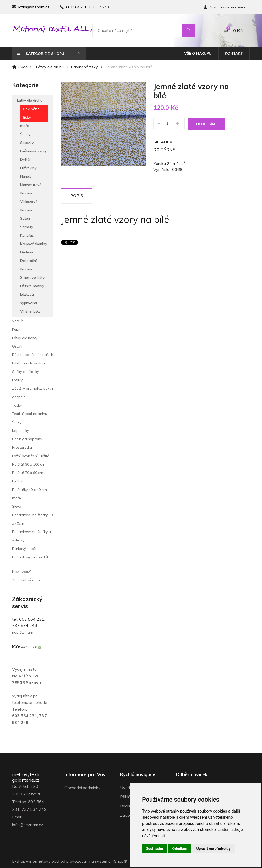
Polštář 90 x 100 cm (29, 464)
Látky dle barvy (25, 338)
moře (25, 126)
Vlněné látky (30, 311)
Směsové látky (32, 277)
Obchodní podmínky (83, 788)
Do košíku (206, 124)
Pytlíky (17, 380)
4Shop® (119, 861)
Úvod (20, 67)
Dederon (27, 252)
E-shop (19, 861)
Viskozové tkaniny (29, 206)
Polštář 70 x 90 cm (28, 473)
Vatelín (18, 321)
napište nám (23, 632)
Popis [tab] (77, 196)
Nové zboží (21, 572)
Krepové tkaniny (34, 244)
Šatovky (27, 143)
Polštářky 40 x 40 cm (29, 490)
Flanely (26, 176)
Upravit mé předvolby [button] (213, 849)
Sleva (17, 506)
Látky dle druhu (50, 67)
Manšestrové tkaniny (31, 189)
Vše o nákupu (198, 53)
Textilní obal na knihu (30, 414)
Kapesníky (20, 431)
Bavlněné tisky (84, 67)
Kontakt (234, 53)
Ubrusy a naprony (27, 439)
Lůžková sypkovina (29, 299)
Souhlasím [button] (155, 849)
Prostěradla (22, 447)
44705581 (31, 647)
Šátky (17, 422)
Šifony (25, 134)
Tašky (17, 405)
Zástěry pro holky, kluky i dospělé (32, 393)
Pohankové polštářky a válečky (31, 536)
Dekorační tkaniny (28, 265)
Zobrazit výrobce (26, 580)
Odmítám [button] (180, 849)
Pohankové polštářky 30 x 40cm (32, 519)
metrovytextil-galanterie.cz (27, 777)
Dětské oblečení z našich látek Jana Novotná (33, 359)
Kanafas (27, 235)
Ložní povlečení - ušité (31, 456)
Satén (25, 218)
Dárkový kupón (25, 549)
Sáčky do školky (25, 372)
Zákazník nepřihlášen (224, 7)
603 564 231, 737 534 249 (87, 7)
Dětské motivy (32, 286)
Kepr (16, 329)
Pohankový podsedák (30, 557)
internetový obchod (47, 861)
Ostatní (18, 346)
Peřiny (17, 481)
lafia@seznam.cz (34, 7)
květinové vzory (34, 151)
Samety (27, 227)
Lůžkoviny (28, 168)
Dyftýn (26, 159)
